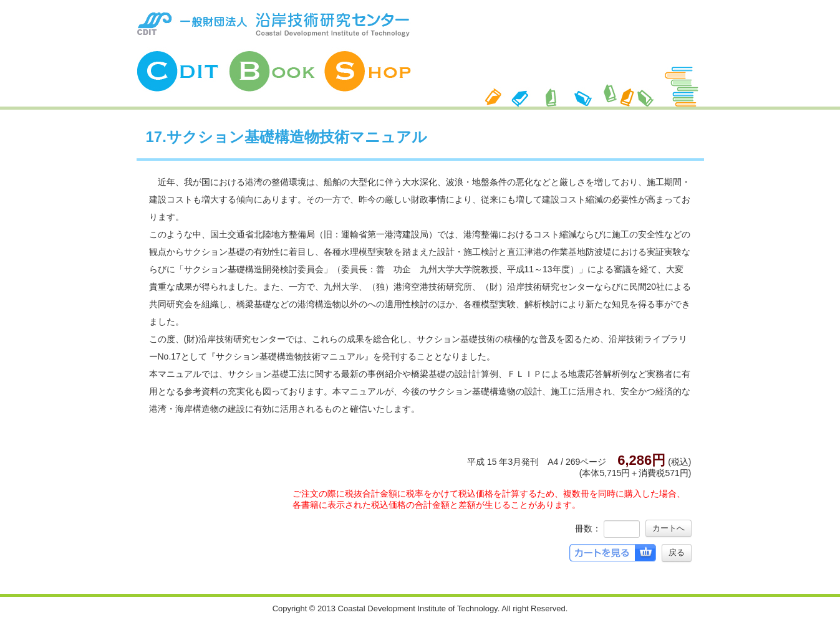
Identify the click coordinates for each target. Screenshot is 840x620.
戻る (677, 552)
